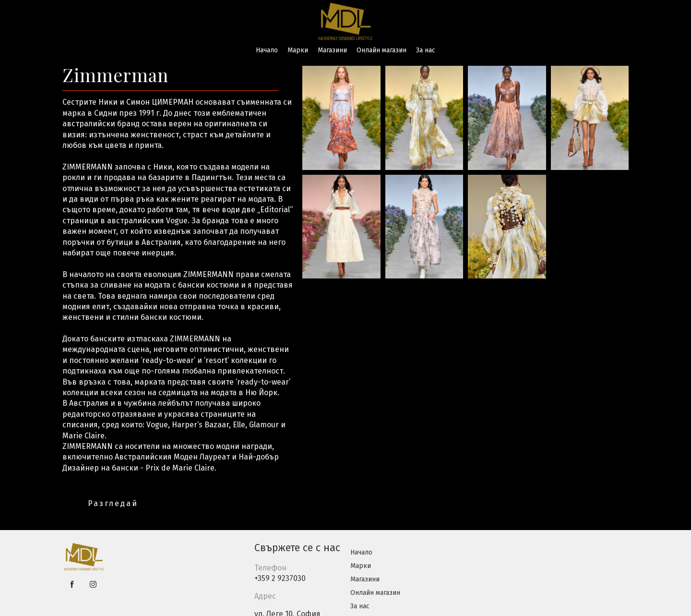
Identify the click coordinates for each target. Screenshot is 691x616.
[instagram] (93, 584)
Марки (298, 50)
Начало (267, 50)
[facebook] (72, 584)
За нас (426, 50)
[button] (112, 503)
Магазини (332, 50)
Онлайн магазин (381, 50)
